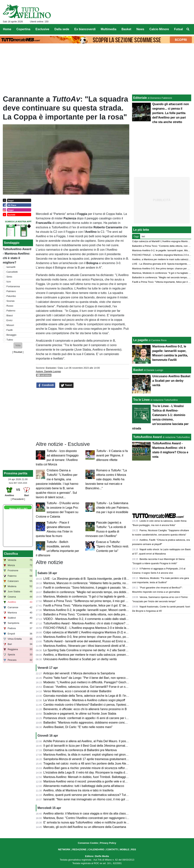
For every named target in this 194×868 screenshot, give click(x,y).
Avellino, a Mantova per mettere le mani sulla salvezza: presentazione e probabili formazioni (104, 655)
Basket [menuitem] (126, 29)
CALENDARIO (96, 849)
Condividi (46, 385)
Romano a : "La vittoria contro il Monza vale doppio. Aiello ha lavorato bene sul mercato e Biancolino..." (106, 479)
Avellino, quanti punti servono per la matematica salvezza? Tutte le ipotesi (92, 795)
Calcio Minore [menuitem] (159, 29)
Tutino (10, 340)
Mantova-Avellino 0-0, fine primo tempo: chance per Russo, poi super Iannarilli (95, 637)
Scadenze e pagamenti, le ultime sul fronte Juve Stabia (80, 714)
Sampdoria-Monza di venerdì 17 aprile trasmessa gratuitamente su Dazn (91, 759)
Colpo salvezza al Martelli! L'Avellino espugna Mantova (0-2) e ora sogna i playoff (97, 632)
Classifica (11, 554)
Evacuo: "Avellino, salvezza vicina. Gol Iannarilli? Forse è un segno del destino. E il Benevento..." (108, 687)
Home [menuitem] (7, 29)
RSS (134, 849)
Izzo (9, 282)
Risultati (18, 352)
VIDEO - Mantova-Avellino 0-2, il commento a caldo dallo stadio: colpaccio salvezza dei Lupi (104, 619)
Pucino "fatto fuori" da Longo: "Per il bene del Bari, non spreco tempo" (90, 678)
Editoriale (140, 98)
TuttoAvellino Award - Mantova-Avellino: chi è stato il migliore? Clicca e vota (93, 623)
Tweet (67, 385)
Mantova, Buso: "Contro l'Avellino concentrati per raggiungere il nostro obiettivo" (96, 818)
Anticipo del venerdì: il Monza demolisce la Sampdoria (79, 673)
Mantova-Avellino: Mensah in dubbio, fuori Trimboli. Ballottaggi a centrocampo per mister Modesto (108, 777)
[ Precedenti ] (18, 499)
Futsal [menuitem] (178, 29)
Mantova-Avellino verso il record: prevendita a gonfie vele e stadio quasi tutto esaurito (100, 781)
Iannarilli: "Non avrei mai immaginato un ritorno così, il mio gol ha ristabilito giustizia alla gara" (105, 799)
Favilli (10, 330)
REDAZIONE (79, 849)
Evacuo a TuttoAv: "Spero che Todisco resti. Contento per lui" (113, 546)
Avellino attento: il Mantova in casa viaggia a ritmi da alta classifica (87, 813)
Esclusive (51, 368)
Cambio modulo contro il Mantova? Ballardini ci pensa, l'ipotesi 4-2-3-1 (90, 705)
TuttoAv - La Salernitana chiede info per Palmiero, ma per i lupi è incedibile (113, 508)
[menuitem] (188, 29)
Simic (9, 277)
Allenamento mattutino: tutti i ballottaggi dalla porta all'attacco (84, 786)
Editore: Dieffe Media (97, 856)
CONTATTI (112, 849)
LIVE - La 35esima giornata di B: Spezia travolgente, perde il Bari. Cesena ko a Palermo (102, 579)
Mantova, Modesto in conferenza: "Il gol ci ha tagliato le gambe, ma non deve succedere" (102, 597)
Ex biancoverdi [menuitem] (85, 29)
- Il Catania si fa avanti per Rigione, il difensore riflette (112, 455)
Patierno (11, 311)
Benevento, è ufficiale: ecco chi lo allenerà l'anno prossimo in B (85, 709)
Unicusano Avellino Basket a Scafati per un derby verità (80, 659)
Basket (138, 370)
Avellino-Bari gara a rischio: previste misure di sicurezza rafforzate (87, 768)
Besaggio (11, 335)
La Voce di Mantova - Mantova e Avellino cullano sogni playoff (84, 700)
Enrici (10, 320)
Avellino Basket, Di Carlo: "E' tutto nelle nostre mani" (78, 727)
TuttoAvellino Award (147, 437)
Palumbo (11, 296)
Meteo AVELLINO (18, 509)
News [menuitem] (140, 29)
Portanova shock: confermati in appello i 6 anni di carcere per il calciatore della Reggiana (102, 718)
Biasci (10, 315)
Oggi (136, 236)
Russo (10, 306)
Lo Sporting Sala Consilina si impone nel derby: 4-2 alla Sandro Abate (90, 650)
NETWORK (64, 849)
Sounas (11, 301)
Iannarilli (11, 267)
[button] (18, 345)
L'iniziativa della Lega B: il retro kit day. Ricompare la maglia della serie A (92, 772)
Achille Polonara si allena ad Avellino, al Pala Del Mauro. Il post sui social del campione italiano (106, 741)
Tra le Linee (141, 400)
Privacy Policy (108, 843)
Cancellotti (12, 272)
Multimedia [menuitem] (109, 29)
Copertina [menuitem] (23, 29)
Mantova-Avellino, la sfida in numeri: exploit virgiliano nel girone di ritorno (92, 755)
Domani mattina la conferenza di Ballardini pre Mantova (80, 750)
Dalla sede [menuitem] (62, 29)
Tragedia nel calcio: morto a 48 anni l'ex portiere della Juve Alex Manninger (93, 764)
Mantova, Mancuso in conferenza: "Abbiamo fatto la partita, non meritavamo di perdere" (101, 583)
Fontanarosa (13, 286)
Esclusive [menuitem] (42, 29)
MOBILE (124, 849)
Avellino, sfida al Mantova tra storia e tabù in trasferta (78, 790)
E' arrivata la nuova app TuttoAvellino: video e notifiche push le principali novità (96, 822)
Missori (10, 325)
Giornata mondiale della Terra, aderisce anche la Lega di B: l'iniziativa (89, 696)
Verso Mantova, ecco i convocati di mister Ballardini (78, 691)
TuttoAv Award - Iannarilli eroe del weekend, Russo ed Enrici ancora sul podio (95, 641)
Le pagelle (140, 340)
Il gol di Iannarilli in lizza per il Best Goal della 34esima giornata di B (88, 746)
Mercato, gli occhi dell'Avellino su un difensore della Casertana (85, 827)
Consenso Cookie (88, 843)
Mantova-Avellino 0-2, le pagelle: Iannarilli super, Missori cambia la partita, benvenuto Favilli (104, 610)
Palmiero (11, 291)
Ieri (143, 236)
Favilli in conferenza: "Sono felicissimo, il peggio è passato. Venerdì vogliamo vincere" (100, 588)
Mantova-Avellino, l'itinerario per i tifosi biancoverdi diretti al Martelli (88, 646)
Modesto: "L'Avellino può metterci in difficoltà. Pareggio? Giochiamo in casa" (94, 682)
